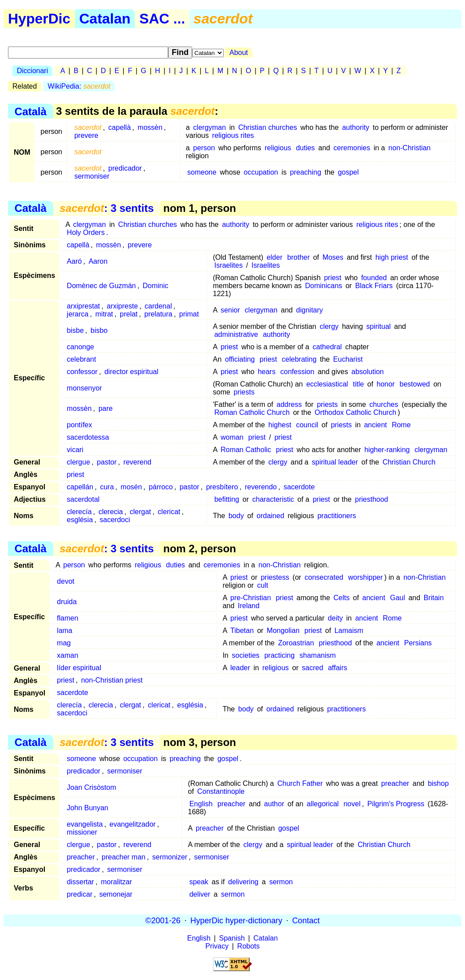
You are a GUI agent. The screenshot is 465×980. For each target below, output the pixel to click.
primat (189, 314)
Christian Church (409, 462)
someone (202, 172)
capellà (120, 127)
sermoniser (92, 176)
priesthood (372, 499)
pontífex (80, 425)
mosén (131, 487)
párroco (161, 487)
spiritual (378, 326)
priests (244, 392)
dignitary (309, 310)
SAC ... (162, 19)
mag (64, 643)
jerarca (78, 314)
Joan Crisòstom (92, 787)
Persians (418, 643)
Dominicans (323, 286)
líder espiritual (79, 668)
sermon (281, 882)
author (274, 804)
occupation (261, 172)
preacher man (124, 857)
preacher (395, 783)
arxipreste (122, 306)
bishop (438, 783)
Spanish (232, 938)
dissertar (81, 882)
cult (263, 585)
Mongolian (283, 631)
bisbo (99, 330)
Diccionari (32, 71)
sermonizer (170, 857)
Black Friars (374, 286)
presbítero (222, 487)
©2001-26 (163, 920)
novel (352, 804)
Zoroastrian (296, 643)
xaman (67, 655)
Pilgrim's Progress (396, 804)
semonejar (116, 894)
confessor (82, 372)
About (239, 53)
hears (267, 372)
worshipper (366, 577)
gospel (348, 172)
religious (278, 148)
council (307, 425)
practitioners (337, 516)
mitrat (104, 314)
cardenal (158, 306)
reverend (137, 462)
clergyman (209, 127)
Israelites (229, 265)
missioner (82, 832)
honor (386, 384)
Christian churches (268, 127)
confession (298, 372)
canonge (81, 347)
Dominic (155, 286)
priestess (275, 577)
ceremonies (352, 148)
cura (107, 487)
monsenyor (85, 388)
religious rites (233, 135)
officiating (240, 359)
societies (246, 655)
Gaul (398, 598)
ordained (270, 516)
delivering (243, 882)
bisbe (75, 330)
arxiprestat (84, 306)
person (204, 148)
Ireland (249, 606)
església (80, 520)
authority (356, 127)
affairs (337, 668)
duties (305, 148)
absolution (368, 372)
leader (240, 668)
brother (298, 257)
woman (232, 437)
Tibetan (242, 631)
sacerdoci (115, 520)
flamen (67, 618)
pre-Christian (251, 598)
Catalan (105, 19)
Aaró (75, 261)
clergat (140, 512)
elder (275, 257)
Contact (306, 920)
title (358, 384)
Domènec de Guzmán (102, 286)
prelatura (158, 314)
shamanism (318, 655)
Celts (341, 598)
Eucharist (348, 359)
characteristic (273, 499)
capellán (80, 487)
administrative (236, 334)
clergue (79, 462)
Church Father (300, 783)
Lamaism (349, 631)
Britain (434, 598)
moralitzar (116, 882)
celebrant (82, 359)
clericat (169, 512)
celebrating (299, 359)
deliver (200, 894)
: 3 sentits (106, 208)
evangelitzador (133, 824)
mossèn (150, 127)
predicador (125, 168)
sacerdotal (83, 499)
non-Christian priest (112, 680)
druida (67, 602)
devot (65, 581)
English (201, 804)
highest (280, 425)
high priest (392, 257)
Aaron (98, 261)
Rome (401, 425)
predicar (80, 894)
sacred (312, 668)
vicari (75, 450)
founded (374, 278)
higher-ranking (387, 450)
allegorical (323, 804)
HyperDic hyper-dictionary (236, 920)
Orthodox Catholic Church (355, 412)
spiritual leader (335, 462)
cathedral (327, 347)
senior (230, 310)
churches (384, 404)
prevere (86, 135)
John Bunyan (88, 808)
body (236, 516)
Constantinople (221, 791)
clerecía (79, 512)
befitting (227, 499)
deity (335, 618)
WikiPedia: (79, 86)
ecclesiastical (327, 384)
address (289, 404)
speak (199, 882)
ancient (375, 425)
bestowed (415, 384)
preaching (306, 172)
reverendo (261, 487)
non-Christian (409, 148)
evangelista (85, 824)
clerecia (111, 512)
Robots (249, 946)
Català (31, 111)
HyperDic (39, 19)
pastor (106, 462)
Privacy (217, 946)
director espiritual (131, 372)
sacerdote (299, 487)
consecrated (324, 577)
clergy (329, 326)
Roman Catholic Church (252, 412)
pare (106, 408)
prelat (129, 314)
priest (333, 278)
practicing (280, 655)
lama (65, 631)
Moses (333, 257)
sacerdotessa (88, 437)
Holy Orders (86, 232)
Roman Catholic (246, 450)
